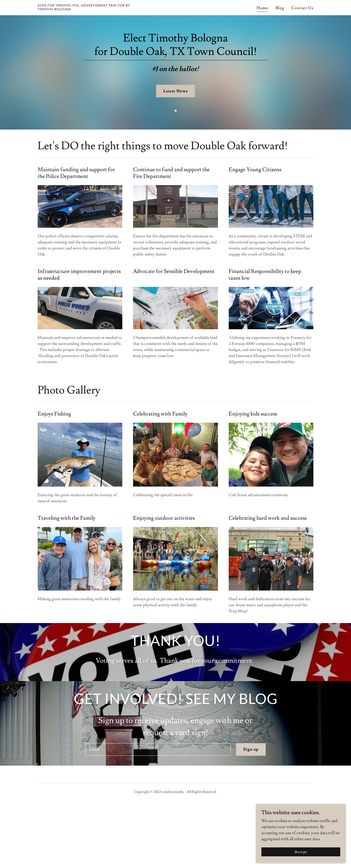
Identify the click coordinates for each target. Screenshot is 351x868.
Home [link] (263, 8)
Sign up (251, 810)
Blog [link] (280, 8)
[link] (86, 9)
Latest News (175, 91)
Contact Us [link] (302, 8)
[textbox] (158, 810)
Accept (301, 852)
